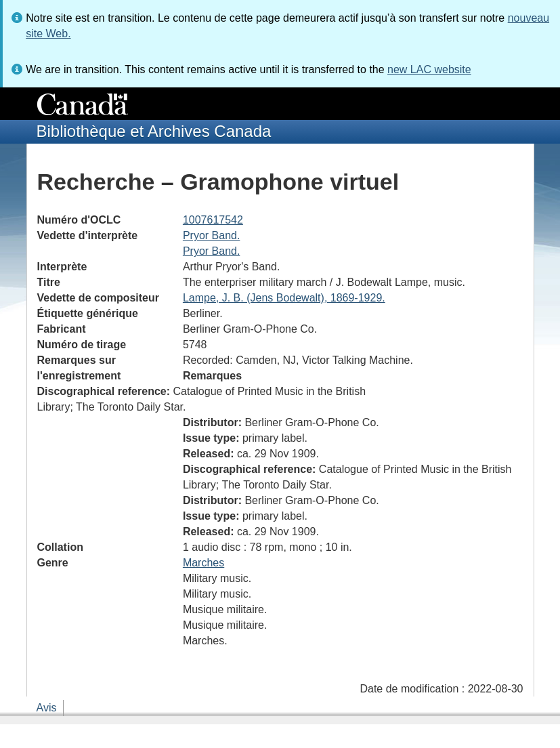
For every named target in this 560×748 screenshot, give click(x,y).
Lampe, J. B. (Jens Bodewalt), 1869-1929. (284, 298)
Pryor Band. (211, 235)
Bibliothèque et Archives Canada (154, 131)
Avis (47, 708)
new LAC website (429, 69)
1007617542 (213, 220)
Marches (203, 563)
